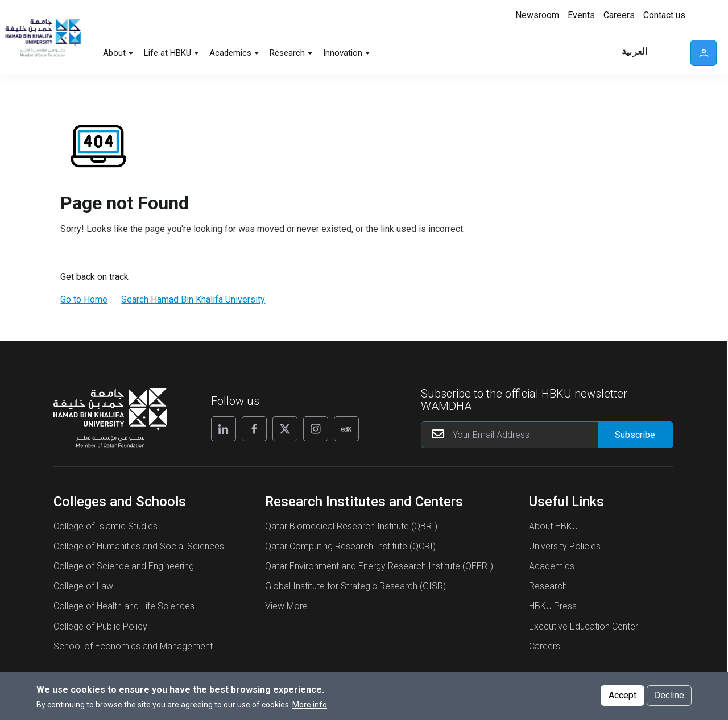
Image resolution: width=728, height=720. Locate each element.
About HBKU (553, 526)
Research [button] (287, 53)
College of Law (83, 586)
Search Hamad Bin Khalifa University (193, 299)
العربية (635, 51)
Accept (622, 695)
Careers (545, 646)
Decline (669, 695)
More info (310, 705)
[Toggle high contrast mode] (701, 15)
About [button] (114, 53)
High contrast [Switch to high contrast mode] (702, 15)
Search (663, 53)
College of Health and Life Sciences (124, 606)
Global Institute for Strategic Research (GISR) (355, 586)
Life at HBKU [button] (167, 53)
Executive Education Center (584, 626)
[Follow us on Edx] (346, 429)
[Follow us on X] (285, 429)
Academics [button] (230, 53)
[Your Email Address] (547, 435)
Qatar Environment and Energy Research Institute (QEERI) (379, 566)
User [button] (704, 53)
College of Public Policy (100, 626)
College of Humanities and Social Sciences (139, 546)
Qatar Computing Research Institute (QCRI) (350, 546)
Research (548, 586)
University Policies (565, 546)
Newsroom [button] (537, 15)
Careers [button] (619, 15)
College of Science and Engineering (124, 566)
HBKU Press (553, 606)
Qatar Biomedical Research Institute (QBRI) (351, 526)
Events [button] (581, 15)
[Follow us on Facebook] (254, 429)
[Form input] (636, 435)
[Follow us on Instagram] (316, 429)
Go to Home (84, 299)
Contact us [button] (664, 15)
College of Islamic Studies (106, 526)
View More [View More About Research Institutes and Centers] (286, 606)
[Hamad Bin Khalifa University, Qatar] (43, 37)
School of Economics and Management (133, 646)
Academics (552, 566)
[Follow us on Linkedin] (224, 429)
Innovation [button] (343, 53)
